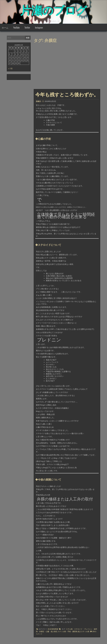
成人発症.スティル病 (58, 632)
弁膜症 (42, 632)
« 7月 (10, 69)
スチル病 (69, 629)
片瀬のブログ (54, 10)
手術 (69, 632)
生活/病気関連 (53, 629)
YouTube (16, 28)
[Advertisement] (70, 67)
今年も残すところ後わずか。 (67, 94)
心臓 (47, 632)
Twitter (27, 28)
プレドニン (88, 629)
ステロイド (78, 629)
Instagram (39, 28)
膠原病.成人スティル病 (81, 632)
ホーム (5, 28)
